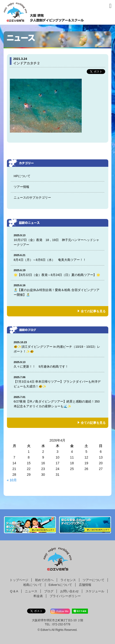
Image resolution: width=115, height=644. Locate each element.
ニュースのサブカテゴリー (32, 198)
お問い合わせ (69, 591)
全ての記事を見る (93, 311)
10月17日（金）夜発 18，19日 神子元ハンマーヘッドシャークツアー (57, 240)
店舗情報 (85, 585)
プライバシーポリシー (65, 596)
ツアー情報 (21, 187)
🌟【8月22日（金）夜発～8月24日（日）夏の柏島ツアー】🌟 (57, 272)
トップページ (19, 580)
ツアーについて (94, 580)
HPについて (22, 176)
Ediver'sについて (60, 585)
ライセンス (68, 580)
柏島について (33, 585)
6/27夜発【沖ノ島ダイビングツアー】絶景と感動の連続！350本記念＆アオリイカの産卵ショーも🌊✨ (57, 402)
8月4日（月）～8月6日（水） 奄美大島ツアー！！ (57, 257)
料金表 (38, 596)
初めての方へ (44, 580)
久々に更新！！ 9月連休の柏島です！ (57, 364)
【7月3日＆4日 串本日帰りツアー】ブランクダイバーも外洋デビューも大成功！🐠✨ (57, 382)
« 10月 (12, 480)
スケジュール (95, 591)
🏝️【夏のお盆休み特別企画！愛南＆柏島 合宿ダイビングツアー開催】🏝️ (57, 290)
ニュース (31, 591)
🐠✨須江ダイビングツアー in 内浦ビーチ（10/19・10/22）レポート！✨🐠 (57, 347)
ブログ (49, 591)
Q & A (14, 591)
